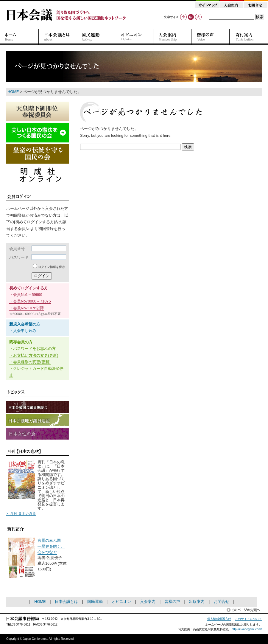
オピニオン (134, 37)
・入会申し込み (23, 331)
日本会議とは (58, 37)
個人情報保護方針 (219, 619)
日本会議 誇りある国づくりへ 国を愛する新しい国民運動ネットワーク (66, 15)
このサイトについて (248, 619)
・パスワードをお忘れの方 (32, 349)
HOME (13, 92)
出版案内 (197, 602)
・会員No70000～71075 (30, 301)
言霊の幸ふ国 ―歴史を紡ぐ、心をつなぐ (51, 546)
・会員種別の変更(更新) (30, 362)
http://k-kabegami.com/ (247, 629)
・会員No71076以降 (27, 308)
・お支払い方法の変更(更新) (34, 355)
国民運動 (96, 37)
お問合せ (255, 5)
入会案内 (231, 5)
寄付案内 (249, 37)
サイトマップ (207, 5)
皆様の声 (211, 37)
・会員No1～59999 (26, 295)
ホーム (20, 37)
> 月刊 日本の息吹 (21, 514)
